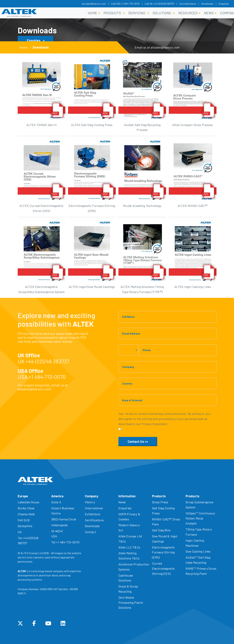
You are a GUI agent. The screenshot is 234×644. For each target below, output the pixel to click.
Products (112, 13)
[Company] (167, 367)
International (94, 508)
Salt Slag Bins (161, 530)
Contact (90, 532)
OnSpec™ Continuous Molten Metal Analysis (200, 518)
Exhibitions (93, 514)
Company (92, 496)
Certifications (94, 520)
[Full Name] (167, 317)
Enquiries (224, 4)
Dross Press (160, 502)
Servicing (137, 13)
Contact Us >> (138, 442)
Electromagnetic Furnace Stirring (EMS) (163, 552)
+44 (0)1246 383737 (47, 361)
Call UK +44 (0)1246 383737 (160, 4)
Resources (188, 13)
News (209, 13)
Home (93, 13)
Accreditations (188, 4)
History (90, 502)
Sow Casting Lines (198, 551)
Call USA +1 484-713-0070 (125, 4)
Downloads (207, 4)
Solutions (162, 13)
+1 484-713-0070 (47, 377)
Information (127, 496)
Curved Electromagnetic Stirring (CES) (163, 568)
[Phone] (178, 350)
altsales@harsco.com (94, 4)
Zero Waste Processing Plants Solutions (131, 603)
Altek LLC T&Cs (129, 547)
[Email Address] (167, 334)
